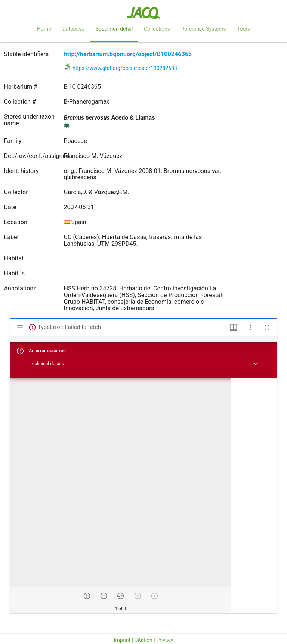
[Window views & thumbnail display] (233, 327)
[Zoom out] (104, 596)
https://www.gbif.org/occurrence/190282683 (125, 68)
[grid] (254, 495)
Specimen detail (114, 29)
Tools (244, 29)
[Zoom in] (87, 596)
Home (44, 29)
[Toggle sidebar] (20, 327)
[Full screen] (267, 327)
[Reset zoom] (121, 596)
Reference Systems (204, 29)
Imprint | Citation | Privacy (144, 640)
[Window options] (250, 327)
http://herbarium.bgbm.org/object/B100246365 (128, 54)
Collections (157, 29)
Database (73, 29)
